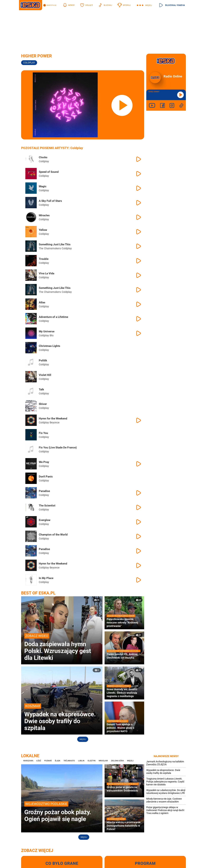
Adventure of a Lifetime (53, 317)
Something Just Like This (55, 244)
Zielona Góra (117, 761)
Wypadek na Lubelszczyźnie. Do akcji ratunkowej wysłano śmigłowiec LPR (166, 792)
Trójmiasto (69, 761)
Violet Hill (45, 375)
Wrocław (103, 761)
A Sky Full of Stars (50, 201)
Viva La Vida (47, 273)
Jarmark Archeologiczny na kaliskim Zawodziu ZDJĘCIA (165, 763)
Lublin (81, 761)
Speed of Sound (49, 172)
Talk (41, 389)
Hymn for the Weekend (53, 419)
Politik (43, 360)
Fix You (43, 433)
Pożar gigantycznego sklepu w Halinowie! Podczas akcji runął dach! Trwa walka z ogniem (165, 810)
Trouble (44, 259)
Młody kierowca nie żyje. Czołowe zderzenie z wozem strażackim (164, 800)
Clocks (43, 157)
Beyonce (55, 422)
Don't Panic (46, 477)
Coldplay (29, 63)
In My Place (46, 578)
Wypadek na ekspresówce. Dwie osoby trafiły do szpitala (163, 772)
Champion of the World (53, 535)
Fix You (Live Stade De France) (58, 448)
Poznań (48, 761)
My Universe (47, 331)
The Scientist (47, 506)
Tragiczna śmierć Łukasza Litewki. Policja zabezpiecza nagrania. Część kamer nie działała (165, 782)
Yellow (43, 230)
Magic (43, 186)
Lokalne (30, 756)
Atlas (42, 302)
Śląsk (58, 761)
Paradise (44, 491)
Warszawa (28, 761)
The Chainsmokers (50, 248)
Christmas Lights (50, 346)
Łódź (39, 761)
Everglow (45, 520)
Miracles (44, 215)
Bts (52, 335)
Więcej (83, 739)
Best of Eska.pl (38, 593)
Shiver (43, 404)
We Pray (44, 462)
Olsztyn (91, 761)
